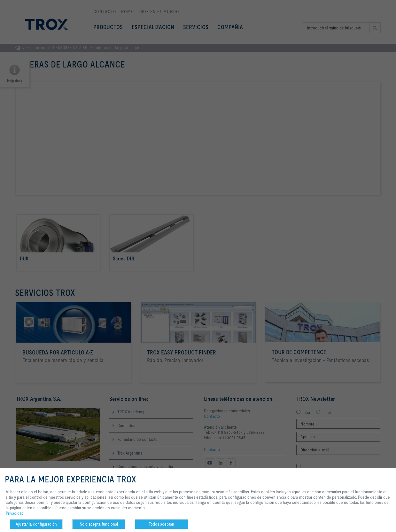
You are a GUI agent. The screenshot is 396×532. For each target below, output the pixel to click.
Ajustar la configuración (36, 524)
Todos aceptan (161, 524)
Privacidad (15, 513)
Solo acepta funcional (99, 524)
